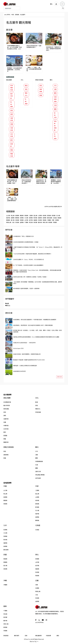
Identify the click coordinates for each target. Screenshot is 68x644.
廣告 (58, 636)
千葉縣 (26, 223)
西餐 (12, 151)
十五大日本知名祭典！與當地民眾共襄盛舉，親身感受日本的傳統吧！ (32, 255)
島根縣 (17, 216)
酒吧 (12, 115)
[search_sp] (63, 8)
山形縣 (26, 221)
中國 (5, 487)
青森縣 (44, 221)
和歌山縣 (9, 223)
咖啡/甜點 (12, 105)
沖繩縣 (49, 221)
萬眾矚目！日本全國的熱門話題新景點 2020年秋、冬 (14, 70)
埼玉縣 (31, 223)
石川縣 (58, 216)
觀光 (51, 80)
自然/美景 (55, 137)
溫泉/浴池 (55, 115)
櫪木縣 (40, 223)
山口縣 (8, 216)
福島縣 (35, 221)
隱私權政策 (38, 636)
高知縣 (17, 221)
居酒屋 (12, 146)
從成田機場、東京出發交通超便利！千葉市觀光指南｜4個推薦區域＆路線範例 (35, 320)
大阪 (13, 223)
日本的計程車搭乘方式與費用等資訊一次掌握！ (26, 243)
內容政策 (48, 636)
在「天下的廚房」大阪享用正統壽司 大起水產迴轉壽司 (28, 266)
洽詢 (26, 636)
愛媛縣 (8, 221)
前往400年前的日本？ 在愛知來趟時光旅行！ (34, 46)
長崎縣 (44, 219)
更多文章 (59, 378)
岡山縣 (13, 216)
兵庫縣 (57, 221)
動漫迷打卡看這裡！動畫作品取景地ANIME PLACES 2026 (29, 361)
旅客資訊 (6, 636)
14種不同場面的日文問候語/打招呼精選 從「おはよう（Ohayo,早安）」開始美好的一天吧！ (38, 249)
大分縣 (26, 219)
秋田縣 (40, 221)
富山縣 (35, 216)
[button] (51, 4)
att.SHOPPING (39, 623)
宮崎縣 (31, 219)
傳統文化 (26, 94)
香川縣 (13, 221)
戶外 (55, 85)
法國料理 (12, 120)
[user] (56, 4)
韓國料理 (12, 156)
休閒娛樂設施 (55, 99)
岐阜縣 (44, 216)
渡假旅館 (41, 90)
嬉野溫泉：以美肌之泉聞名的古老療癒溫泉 (25, 366)
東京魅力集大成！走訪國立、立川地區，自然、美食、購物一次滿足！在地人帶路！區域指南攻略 (37, 332)
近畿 (37, 581)
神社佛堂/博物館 (55, 126)
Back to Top (34, 642)
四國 (5, 555)
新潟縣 (54, 216)
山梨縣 (40, 216)
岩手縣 (31, 221)
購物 (55, 93)
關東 (5, 607)
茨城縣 (55, 223)
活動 (55, 89)
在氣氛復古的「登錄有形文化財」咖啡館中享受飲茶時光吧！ (53, 49)
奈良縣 (17, 223)
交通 (55, 105)
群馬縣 (50, 223)
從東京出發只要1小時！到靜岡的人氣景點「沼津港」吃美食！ (30, 278)
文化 (22, 80)
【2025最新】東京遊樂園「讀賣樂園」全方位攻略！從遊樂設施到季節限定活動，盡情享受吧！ (38, 284)
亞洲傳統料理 (12, 88)
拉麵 (12, 125)
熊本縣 (35, 219)
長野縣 (13, 219)
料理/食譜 (26, 102)
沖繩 (5, 581)
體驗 (55, 109)
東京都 (35, 223)
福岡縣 (40, 219)
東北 (37, 555)
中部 (13, 15)
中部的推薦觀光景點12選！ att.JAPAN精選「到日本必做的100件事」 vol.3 (14, 47)
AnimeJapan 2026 (18, 349)
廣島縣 (22, 216)
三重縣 (31, 216)
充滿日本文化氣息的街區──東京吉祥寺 (24, 343)
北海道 (55, 219)
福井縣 (8, 219)
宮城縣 (22, 221)
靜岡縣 (17, 219)
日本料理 (12, 136)
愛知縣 (17, 15)
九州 (5, 526)
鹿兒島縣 (50, 219)
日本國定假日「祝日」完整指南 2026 (23, 237)
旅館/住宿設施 (39, 80)
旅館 (41, 95)
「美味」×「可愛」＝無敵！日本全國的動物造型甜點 (33, 69)
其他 (12, 111)
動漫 (26, 85)
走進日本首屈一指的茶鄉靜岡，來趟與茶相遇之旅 (27, 355)
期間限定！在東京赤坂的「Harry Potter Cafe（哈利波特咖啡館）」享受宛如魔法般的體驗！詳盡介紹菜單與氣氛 (37, 272)
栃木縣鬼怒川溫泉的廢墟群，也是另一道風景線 (26, 289)
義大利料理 (12, 96)
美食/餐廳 (9, 80)
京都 (53, 221)
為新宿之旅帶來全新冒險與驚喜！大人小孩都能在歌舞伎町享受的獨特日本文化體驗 (36, 338)
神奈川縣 (45, 223)
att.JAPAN (7, 15)
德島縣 (59, 219)
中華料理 (12, 130)
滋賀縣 (22, 223)
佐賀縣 (22, 219)
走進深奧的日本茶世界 (19, 372)
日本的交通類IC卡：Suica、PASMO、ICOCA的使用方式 (29, 260)
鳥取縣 (26, 216)
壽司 (12, 141)
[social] (36, 621)
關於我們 (17, 636)
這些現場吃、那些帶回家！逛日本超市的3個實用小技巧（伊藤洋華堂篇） (33, 326)
